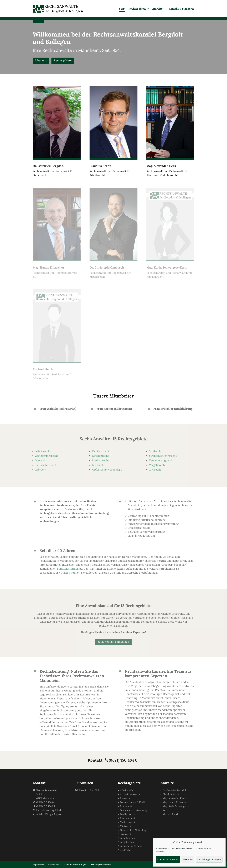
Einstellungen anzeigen (209, 859)
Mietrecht (98, 465)
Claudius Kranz (171, 794)
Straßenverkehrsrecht (163, 456)
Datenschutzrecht (46, 465)
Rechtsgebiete (137, 9)
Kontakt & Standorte (181, 9)
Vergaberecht (157, 465)
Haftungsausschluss (101, 864)
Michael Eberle (171, 814)
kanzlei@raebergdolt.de (49, 810)
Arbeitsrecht (43, 451)
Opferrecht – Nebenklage (134, 830)
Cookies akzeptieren (168, 859)
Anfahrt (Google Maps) (49, 814)
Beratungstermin (67, 569)
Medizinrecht (101, 460)
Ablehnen (188, 859)
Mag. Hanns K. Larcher (175, 802)
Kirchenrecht (100, 456)
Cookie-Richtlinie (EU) (76, 864)
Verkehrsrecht (128, 838)
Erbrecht (41, 470)
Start (122, 9)
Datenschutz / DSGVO (132, 802)
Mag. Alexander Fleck (174, 798)
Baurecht (41, 460)
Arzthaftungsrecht (47, 456)
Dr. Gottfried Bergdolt (175, 790)
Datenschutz (54, 864)
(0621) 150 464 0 (123, 760)
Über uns (41, 60)
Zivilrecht (155, 470)
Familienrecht (101, 451)
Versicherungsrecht (161, 460)
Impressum (38, 864)
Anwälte (157, 9)
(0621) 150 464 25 (46, 806)
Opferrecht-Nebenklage (107, 470)
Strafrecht (155, 451)
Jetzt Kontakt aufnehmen (113, 642)
